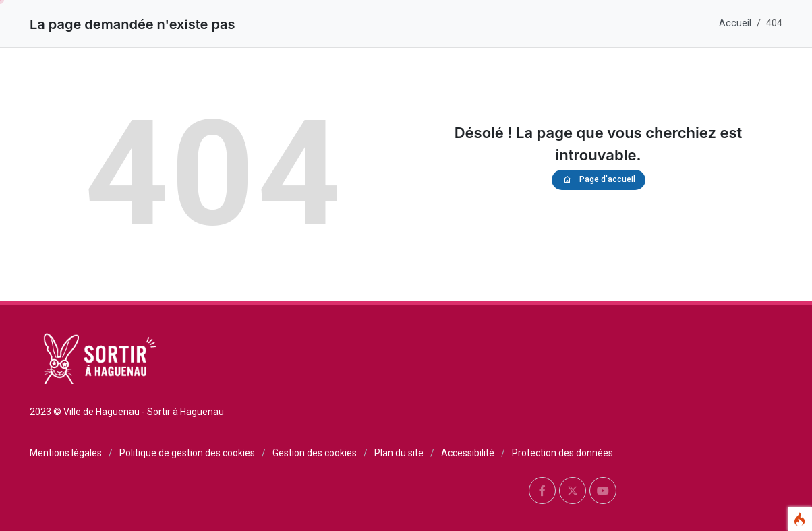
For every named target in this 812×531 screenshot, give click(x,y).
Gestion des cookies (315, 453)
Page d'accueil (599, 180)
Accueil (735, 23)
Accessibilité (468, 453)
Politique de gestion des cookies (187, 453)
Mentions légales (66, 453)
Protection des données (562, 453)
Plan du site (399, 453)
